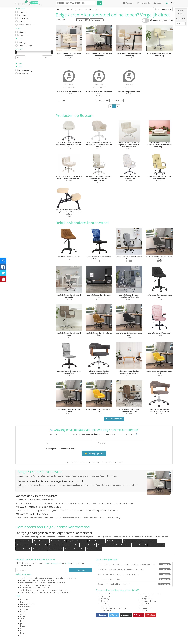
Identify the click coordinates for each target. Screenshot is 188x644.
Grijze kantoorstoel (55, 549)
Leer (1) (21, 22)
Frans (22, 602)
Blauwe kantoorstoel (41, 541)
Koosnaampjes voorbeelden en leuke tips (134, 584)
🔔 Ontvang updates (94, 453)
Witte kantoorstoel (55, 545)
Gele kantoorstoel (40, 545)
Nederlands (25, 600)
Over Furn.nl (105, 596)
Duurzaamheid (146, 596)
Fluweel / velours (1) (26, 25)
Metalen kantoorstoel (123, 545)
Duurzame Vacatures (28, 588)
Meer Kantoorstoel (114, 419)
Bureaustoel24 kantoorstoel (74, 549)
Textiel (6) (22, 12)
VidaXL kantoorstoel (88, 545)
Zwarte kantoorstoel (149, 541)
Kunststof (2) (23, 18)
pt (21, 624)
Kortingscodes (146, 599)
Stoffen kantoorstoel (114, 541)
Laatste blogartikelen (107, 559)
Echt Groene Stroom (28, 583)
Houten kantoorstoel (24, 541)
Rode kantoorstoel (39, 549)
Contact (144, 611)
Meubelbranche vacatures (151, 594)
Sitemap (104, 603)
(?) (172, 20)
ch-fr (22, 619)
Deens (23, 633)
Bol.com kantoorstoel (97, 541)
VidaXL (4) (22, 32)
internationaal (43, 588)
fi (21, 628)
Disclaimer (105, 601)
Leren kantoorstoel (23, 549)
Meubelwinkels (106, 606)
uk (21, 631)
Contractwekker (26, 590)
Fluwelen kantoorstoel (156, 545)
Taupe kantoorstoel (71, 545)
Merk (18, 28)
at (21, 636)
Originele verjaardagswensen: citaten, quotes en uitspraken (134, 569)
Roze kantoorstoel (139, 545)
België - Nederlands (28, 604)
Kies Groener (25, 585)
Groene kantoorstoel (131, 541)
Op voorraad (23, 74)
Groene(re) (34, 3)
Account (158, 3)
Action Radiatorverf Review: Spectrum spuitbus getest (134, 574)
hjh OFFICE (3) (24, 35)
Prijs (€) (19, 49)
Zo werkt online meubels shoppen (114, 608)
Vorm (19, 64)
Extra (19, 67)
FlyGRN (23, 580)
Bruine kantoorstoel (24, 545)
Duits (22, 621)
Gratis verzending (25, 70)
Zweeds (23, 614)
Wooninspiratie (147, 608)
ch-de (22, 616)
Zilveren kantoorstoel (105, 545)
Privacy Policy (106, 611)
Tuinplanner (145, 603)
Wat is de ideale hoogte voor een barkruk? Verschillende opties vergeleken (134, 564)
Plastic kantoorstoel (58, 541)
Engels (23, 626)
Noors (23, 612)
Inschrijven (81, 570)
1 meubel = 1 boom (148, 601)
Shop (19, 39)
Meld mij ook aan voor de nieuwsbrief (60, 449)
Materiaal (20, 8)
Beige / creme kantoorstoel (77, 541)
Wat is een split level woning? (134, 579)
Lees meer (181, 23)
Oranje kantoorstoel (94, 549)
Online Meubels (107, 594)
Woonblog (105, 599)
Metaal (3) (22, 15)
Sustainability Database (29, 592)
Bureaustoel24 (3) (25, 46)
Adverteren (145, 606)
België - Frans (25, 607)
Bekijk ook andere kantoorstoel (85, 223)
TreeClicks (24, 578)
